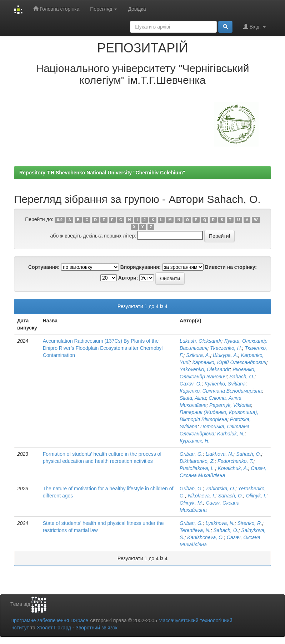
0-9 (60, 220)
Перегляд (104, 9)
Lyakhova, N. (220, 523)
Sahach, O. (242, 377)
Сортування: (44, 267)
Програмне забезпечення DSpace (49, 620)
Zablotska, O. (220, 489)
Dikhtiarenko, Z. (197, 461)
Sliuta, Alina (193, 398)
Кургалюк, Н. (195, 441)
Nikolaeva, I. (202, 496)
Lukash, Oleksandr (201, 341)
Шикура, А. (226, 355)
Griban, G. (191, 454)
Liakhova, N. (219, 454)
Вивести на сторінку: (231, 267)
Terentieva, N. (195, 530)
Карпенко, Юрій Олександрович (229, 362)
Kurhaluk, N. (231, 434)
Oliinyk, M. (191, 503)
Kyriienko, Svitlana (225, 384)
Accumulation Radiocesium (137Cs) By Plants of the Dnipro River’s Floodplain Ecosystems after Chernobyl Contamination (103, 348)
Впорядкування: (141, 267)
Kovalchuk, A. (233, 468)
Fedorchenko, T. (236, 461)
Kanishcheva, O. (206, 537)
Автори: (128, 278)
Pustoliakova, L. (197, 468)
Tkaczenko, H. (226, 348)
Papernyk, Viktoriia (230, 405)
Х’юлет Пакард (54, 628)
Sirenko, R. (250, 523)
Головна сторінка (56, 9)
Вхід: (254, 27)
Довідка (137, 9)
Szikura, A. (198, 355)
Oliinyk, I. (256, 496)
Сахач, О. (191, 384)
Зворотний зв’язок (96, 628)
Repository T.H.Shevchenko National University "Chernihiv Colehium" (102, 173)
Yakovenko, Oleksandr (205, 369)
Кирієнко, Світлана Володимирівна (221, 391)
